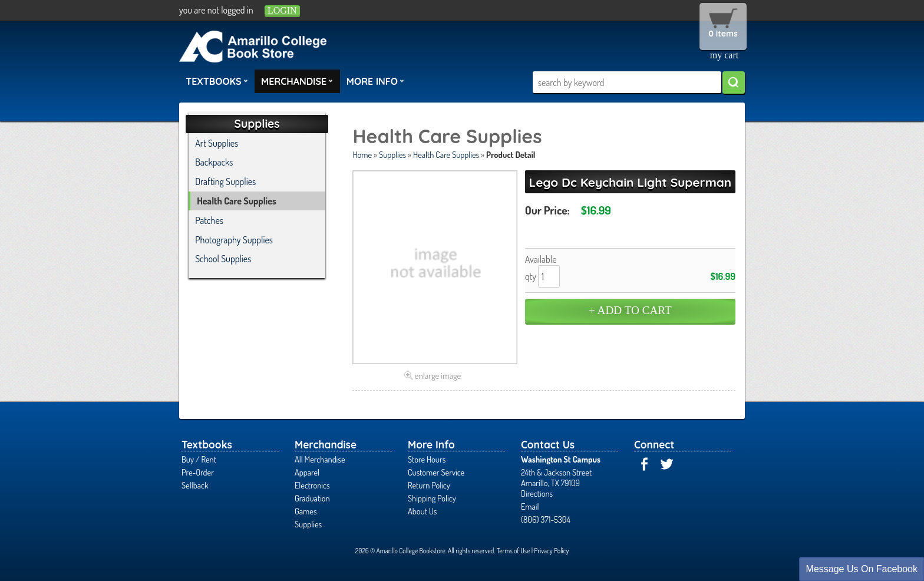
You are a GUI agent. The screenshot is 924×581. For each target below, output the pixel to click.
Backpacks (214, 162)
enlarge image (438, 375)
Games (306, 511)
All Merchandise (320, 459)
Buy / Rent (199, 459)
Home (362, 154)
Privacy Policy (551, 551)
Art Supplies (217, 143)
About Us (422, 511)
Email (530, 506)
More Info (375, 81)
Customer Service (436, 472)
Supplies (392, 154)
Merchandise (297, 81)
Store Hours (427, 459)
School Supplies (223, 259)
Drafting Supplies (225, 181)
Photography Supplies (234, 240)
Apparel (307, 472)
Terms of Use (514, 551)
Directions (537, 493)
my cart (724, 55)
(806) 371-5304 (546, 519)
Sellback (195, 485)
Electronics (312, 485)
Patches (209, 220)
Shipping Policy (432, 498)
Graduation (312, 498)
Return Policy (429, 485)
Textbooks (217, 81)
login (282, 10)
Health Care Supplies (446, 154)
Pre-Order (198, 472)
